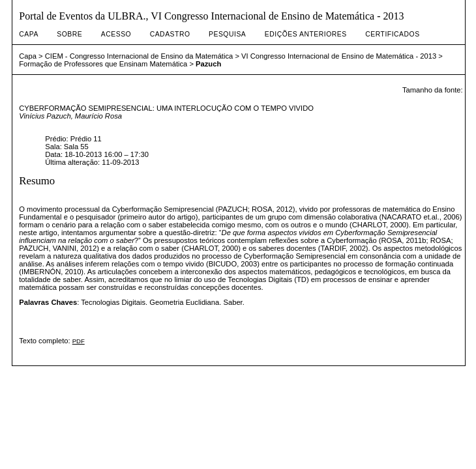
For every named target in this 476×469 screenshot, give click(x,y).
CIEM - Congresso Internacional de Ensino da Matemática (139, 56)
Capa (29, 34)
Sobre (69, 34)
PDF (79, 341)
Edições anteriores (306, 34)
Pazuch (208, 64)
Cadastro (170, 34)
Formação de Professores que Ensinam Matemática (103, 64)
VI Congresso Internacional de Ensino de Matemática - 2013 (339, 56)
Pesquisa (227, 34)
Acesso (116, 34)
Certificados (392, 34)
